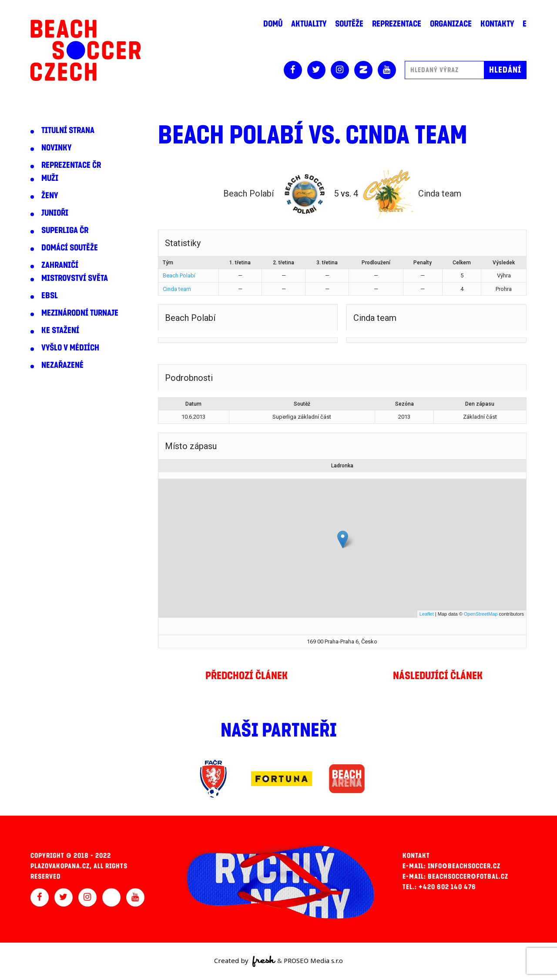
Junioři (55, 213)
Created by (245, 961)
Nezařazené (62, 365)
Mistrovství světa (75, 278)
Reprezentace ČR (71, 165)
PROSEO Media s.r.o (313, 960)
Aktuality (309, 24)
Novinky (56, 148)
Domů (273, 24)
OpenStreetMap (481, 614)
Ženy (50, 196)
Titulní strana (68, 130)
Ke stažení (60, 330)
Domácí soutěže (70, 248)
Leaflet (427, 614)
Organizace (451, 24)
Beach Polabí (179, 275)
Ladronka (342, 466)
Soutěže (349, 24)
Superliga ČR (65, 230)
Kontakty (497, 24)
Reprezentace (397, 24)
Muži (50, 178)
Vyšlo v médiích (70, 348)
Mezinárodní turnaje (80, 313)
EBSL (50, 296)
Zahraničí (60, 265)
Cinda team (177, 289)
